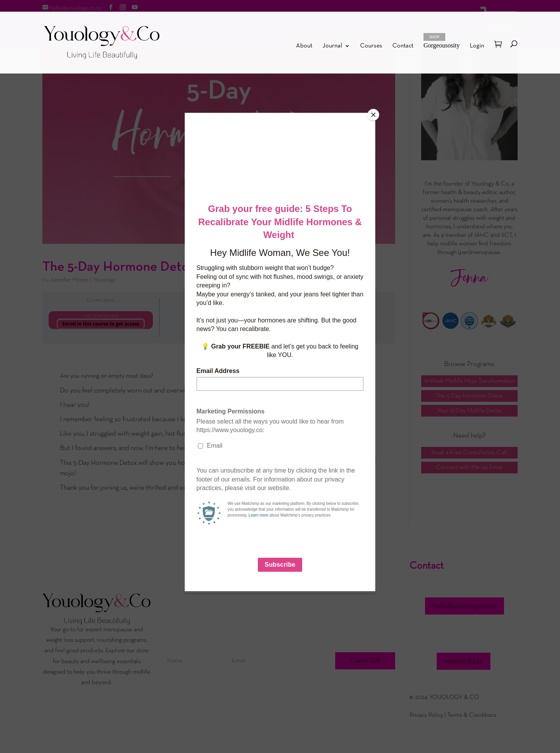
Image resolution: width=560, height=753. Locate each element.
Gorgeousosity (442, 41)
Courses (371, 46)
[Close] (373, 115)
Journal (332, 46)
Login (477, 46)
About (304, 46)
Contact (403, 46)
